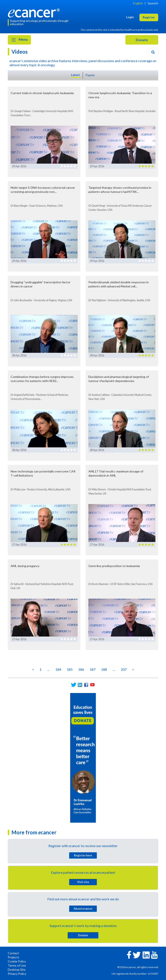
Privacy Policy (17, 974)
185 (70, 669)
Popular (90, 75)
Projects (14, 957)
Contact (13, 953)
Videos (20, 52)
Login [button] (130, 17)
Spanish (153, 3)
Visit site (83, 882)
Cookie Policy (17, 961)
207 (124, 669)
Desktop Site (17, 970)
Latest (75, 75)
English (138, 3)
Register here (83, 855)
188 (104, 669)
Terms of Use (17, 965)
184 (58, 669)
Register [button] (149, 17)
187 (93, 669)
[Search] (153, 52)
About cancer (83, 909)
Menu (19, 40)
